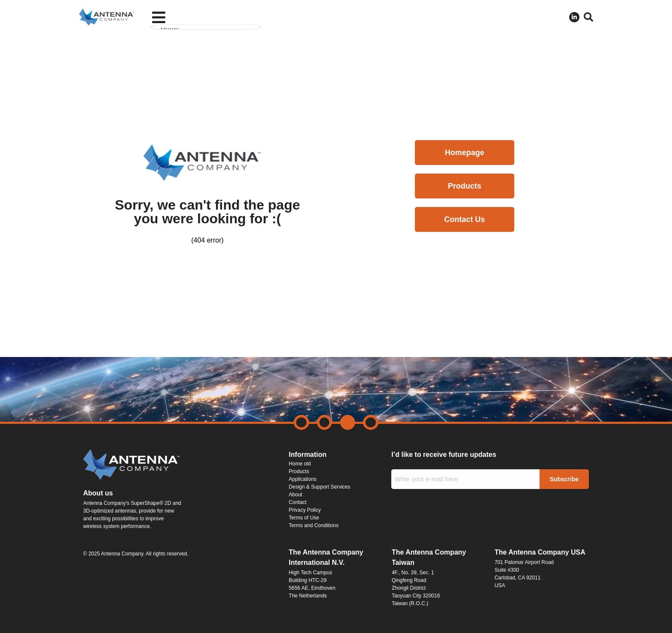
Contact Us (464, 219)
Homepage (465, 153)
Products (465, 186)
